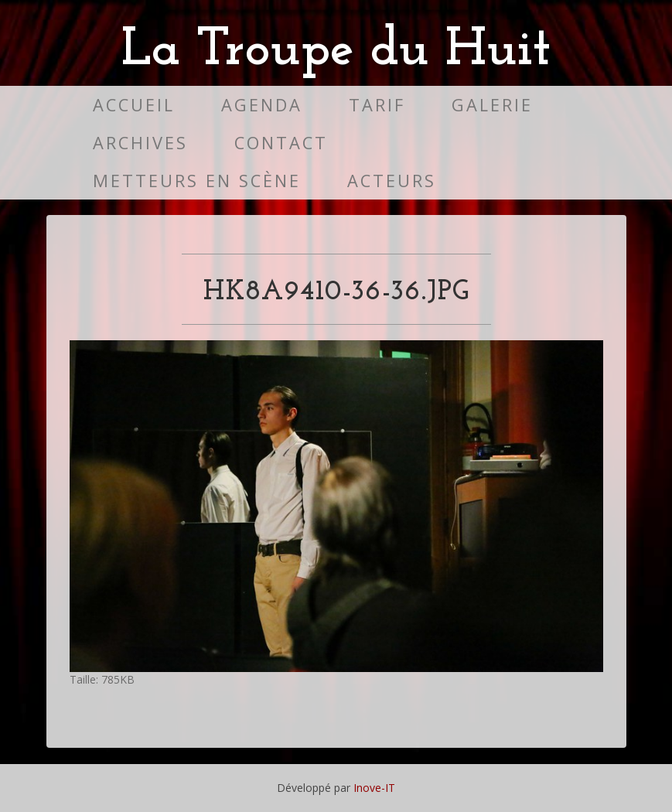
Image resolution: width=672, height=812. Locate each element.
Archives (140, 143)
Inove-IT (374, 788)
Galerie (492, 105)
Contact (281, 143)
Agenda (262, 105)
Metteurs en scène (197, 181)
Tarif (377, 105)
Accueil (134, 105)
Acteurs (392, 181)
